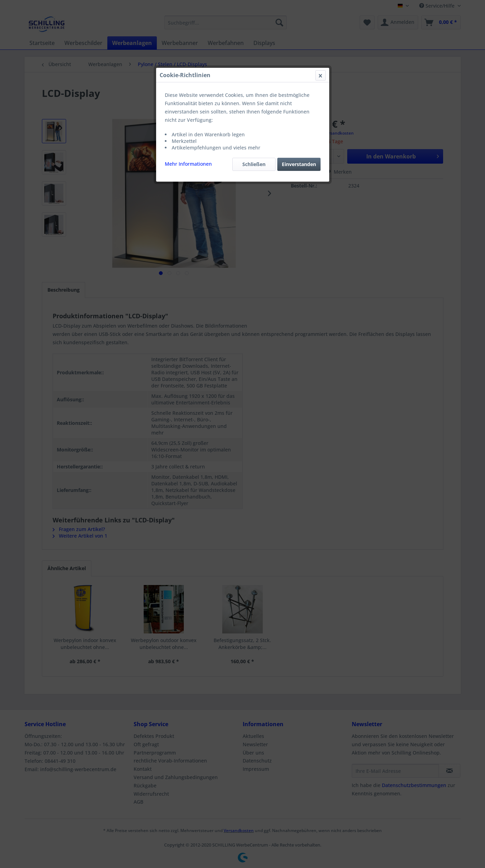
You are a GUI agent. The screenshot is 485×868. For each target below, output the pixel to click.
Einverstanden (299, 164)
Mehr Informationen (188, 164)
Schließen (254, 164)
